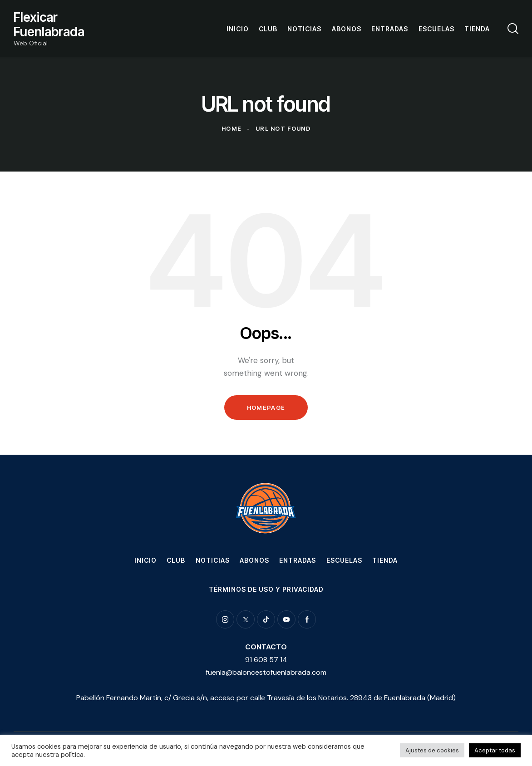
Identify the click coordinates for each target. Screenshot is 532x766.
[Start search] (513, 29)
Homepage (266, 408)
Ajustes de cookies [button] (432, 750)
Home (232, 128)
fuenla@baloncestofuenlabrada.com (266, 672)
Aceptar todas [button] (495, 750)
